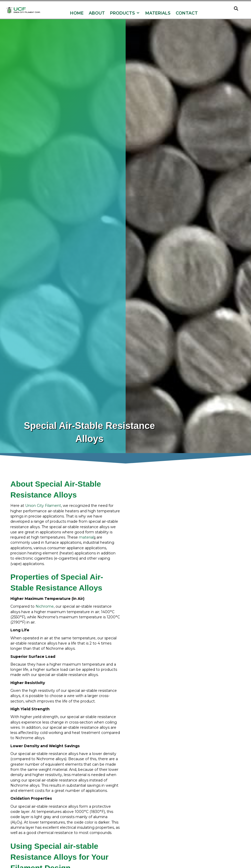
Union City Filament (43, 506)
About (97, 13)
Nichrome (45, 607)
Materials (158, 13)
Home (77, 13)
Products (125, 13)
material (86, 538)
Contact (187, 13)
